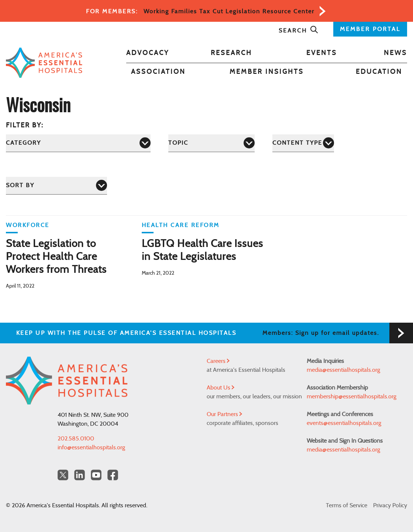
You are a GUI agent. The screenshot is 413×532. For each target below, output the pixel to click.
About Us (221, 388)
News (395, 53)
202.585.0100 (76, 439)
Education (379, 72)
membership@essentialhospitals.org (352, 397)
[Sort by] (56, 186)
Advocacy (148, 53)
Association (158, 72)
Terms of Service (347, 505)
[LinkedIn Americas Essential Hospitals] (80, 475)
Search (299, 31)
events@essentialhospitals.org (344, 423)
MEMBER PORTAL (370, 29)
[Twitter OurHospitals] (63, 475)
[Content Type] (303, 143)
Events (322, 53)
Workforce (28, 225)
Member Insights (267, 72)
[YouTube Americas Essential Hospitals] (96, 475)
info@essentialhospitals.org (91, 447)
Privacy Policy (390, 505)
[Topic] (211, 143)
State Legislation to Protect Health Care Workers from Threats (56, 257)
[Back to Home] (44, 63)
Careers (218, 361)
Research (231, 53)
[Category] (78, 143)
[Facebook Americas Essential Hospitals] (113, 475)
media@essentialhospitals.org (343, 370)
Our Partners (224, 414)
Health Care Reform (181, 225)
